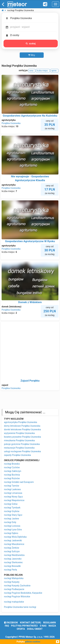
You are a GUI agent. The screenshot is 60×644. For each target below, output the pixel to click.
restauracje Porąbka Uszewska (19, 448)
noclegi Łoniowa (12, 526)
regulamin (50, 623)
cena (32, 71)
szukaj (31, 44)
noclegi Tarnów (12, 486)
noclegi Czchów (12, 467)
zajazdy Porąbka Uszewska (17, 455)
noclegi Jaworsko (13, 559)
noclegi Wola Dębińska (15, 537)
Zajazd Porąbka (30, 381)
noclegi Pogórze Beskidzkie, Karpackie (23, 593)
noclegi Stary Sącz (13, 515)
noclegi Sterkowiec (13, 562)
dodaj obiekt (35, 629)
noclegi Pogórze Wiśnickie (17, 597)
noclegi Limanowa (13, 493)
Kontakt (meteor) (30, 623)
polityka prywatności (24, 626)
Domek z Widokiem (30, 302)
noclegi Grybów (12, 511)
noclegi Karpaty (12, 582)
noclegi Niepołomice (14, 500)
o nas (43, 626)
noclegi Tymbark (12, 508)
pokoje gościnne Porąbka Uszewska (22, 444)
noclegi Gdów (11, 504)
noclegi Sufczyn (12, 551)
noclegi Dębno (11, 533)
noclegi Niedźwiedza (14, 555)
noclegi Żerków (12, 548)
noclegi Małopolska (14, 578)
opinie (54, 71)
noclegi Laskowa (12, 489)
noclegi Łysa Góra (13, 530)
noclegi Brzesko (12, 464)
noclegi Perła (10, 570)
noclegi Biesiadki (12, 566)
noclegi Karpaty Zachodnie (17, 586)
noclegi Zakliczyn (13, 471)
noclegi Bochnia (12, 475)
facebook (11, 623)
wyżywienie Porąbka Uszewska (19, 433)
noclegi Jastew (12, 519)
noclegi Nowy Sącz (13, 497)
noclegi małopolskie (14, 602)
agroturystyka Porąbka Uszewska (20, 422)
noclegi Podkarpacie (14, 589)
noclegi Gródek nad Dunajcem (19, 482)
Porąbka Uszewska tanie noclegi (20, 607)
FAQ (7, 626)
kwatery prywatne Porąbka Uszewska (22, 437)
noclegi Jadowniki (13, 540)
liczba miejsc (43, 71)
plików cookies (33, 642)
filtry (32, 55)
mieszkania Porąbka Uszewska (19, 440)
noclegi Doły (10, 522)
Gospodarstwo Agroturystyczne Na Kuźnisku (30, 116)
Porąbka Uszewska (11, 123)
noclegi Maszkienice (14, 544)
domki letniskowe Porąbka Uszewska (22, 429)
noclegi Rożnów (12, 478)
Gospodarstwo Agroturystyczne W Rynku (30, 241)
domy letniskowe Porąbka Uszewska (22, 426)
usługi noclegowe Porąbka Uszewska (22, 451)
